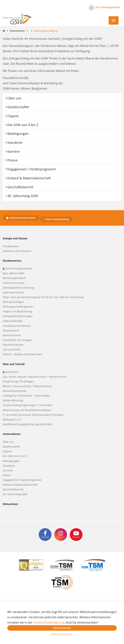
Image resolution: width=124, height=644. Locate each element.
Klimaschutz (10, 504)
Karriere (13, 151)
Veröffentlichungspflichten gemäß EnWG (27, 424)
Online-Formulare (14, 283)
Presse (12, 160)
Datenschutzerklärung (49, 622)
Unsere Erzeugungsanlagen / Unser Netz (28, 405)
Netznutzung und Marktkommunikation (27, 410)
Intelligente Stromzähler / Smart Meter (26, 396)
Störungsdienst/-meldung (18, 288)
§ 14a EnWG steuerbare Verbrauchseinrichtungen (33, 415)
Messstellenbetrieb (15, 391)
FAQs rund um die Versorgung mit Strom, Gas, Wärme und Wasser (43, 297)
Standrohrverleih (13, 345)
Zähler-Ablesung (13, 400)
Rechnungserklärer (14, 278)
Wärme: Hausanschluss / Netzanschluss (27, 386)
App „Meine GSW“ (14, 273)
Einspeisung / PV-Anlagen (18, 381)
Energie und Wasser (15, 238)
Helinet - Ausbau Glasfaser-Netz (22, 354)
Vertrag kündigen (13, 302)
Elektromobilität (12, 321)
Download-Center (13, 292)
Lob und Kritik (11, 349)
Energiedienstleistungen (18, 316)
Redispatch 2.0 (12, 420)
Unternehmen (17, 31)
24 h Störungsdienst (108, 7)
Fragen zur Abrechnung (17, 311)
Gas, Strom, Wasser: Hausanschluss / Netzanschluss (35, 377)
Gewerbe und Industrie (17, 251)
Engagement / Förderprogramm (32, 169)
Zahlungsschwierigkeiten (18, 307)
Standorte (15, 142)
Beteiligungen (18, 134)
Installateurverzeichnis (17, 326)
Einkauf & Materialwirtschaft (29, 178)
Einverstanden (62, 628)
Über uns (14, 98)
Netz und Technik (14, 364)
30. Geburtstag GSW (23, 196)
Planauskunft (11, 330)
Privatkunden (11, 246)
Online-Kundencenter (21, 218)
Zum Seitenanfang (56, 219)
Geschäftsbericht (20, 187)
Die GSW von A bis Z (23, 125)
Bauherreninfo (12, 335)
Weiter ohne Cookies (62, 634)
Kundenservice (12, 261)
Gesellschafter (18, 107)
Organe (13, 116)
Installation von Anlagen (18, 340)
